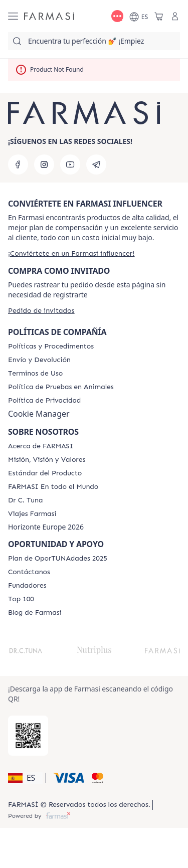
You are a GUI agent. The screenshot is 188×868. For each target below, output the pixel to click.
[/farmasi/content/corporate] (53, 487)
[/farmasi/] (49, 16)
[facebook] (18, 164)
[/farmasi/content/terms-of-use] (35, 374)
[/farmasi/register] (71, 253)
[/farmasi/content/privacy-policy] (44, 401)
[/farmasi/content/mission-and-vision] (47, 460)
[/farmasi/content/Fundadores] (27, 586)
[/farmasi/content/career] (32, 514)
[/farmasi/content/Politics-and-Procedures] (51, 346)
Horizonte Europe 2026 (46, 527)
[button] (25, 778)
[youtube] (70, 164)
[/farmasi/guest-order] (41, 311)
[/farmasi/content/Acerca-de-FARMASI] (41, 446)
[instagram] (44, 164)
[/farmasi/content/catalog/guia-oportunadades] (58, 559)
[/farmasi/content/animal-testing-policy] (61, 387)
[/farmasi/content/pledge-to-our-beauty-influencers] (25, 500)
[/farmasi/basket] (159, 16)
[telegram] (96, 164)
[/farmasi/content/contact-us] (29, 572)
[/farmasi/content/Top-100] (21, 599)
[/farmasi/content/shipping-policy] (39, 360)
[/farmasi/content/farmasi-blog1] (35, 613)
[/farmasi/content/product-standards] (45, 473)
